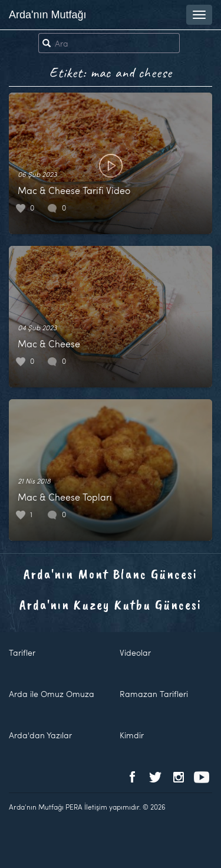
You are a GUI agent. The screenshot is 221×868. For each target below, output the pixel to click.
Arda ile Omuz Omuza (52, 694)
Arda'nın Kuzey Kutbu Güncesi (111, 604)
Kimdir (132, 735)
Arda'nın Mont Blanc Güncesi (111, 574)
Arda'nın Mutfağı (48, 15)
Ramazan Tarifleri (154, 694)
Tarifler (22, 652)
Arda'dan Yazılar (40, 735)
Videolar (135, 652)
